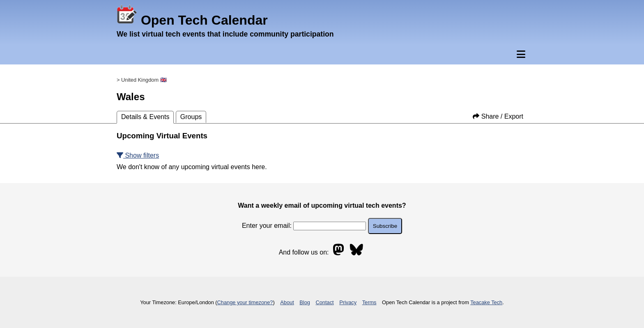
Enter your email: (304, 226)
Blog (305, 302)
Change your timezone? (245, 302)
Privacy (348, 302)
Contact (325, 302)
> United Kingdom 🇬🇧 (142, 80)
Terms (369, 302)
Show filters (138, 155)
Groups (191, 117)
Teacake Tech (486, 302)
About (287, 302)
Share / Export (498, 116)
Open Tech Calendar (192, 20)
